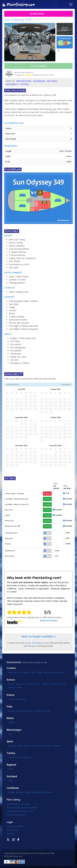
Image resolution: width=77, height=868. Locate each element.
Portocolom (36, 746)
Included (47, 499)
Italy (9, 707)
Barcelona (13, 746)
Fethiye (11, 757)
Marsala (11, 711)
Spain (10, 741)
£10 (57, 556)
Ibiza (21, 746)
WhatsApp (37, 643)
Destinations (14, 662)
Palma (27, 746)
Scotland (12, 776)
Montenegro (14, 730)
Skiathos (12, 688)
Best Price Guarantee (16, 815)
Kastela (27, 672)
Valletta (11, 722)
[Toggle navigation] (71, 4)
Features (52, 81)
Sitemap (10, 834)
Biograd (47, 672)
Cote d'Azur (21, 699)
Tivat (10, 734)
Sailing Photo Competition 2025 (20, 811)
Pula (20, 672)
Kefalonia (46, 684)
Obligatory (47, 494)
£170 (67, 493)
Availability (12, 84)
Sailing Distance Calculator (18, 804)
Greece (11, 680)
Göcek (19, 757)
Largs (10, 781)
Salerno (30, 711)
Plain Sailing (13, 800)
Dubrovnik (13, 672)
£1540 (68, 544)
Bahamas (20, 792)
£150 (67, 538)
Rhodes (30, 684)
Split (33, 672)
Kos (24, 684)
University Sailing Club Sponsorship (22, 808)
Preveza (62, 684)
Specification (24, 81)
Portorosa (21, 711)
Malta (10, 718)
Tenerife (57, 746)
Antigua (11, 792)
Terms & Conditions (15, 826)
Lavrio (18, 684)
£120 (57, 551)
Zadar (61, 672)
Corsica (11, 699)
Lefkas (54, 684)
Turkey (11, 753)
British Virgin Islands (34, 792)
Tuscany (47, 711)
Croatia (11, 668)
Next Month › (66, 384)
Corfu (38, 684)
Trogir (39, 672)
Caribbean (13, 788)
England (11, 765)
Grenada (48, 792)
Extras (25, 84)
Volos (19, 688)
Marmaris (27, 757)
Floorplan (39, 81)
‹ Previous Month (12, 384)
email (28, 643)
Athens (11, 684)
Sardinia (38, 711)
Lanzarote (47, 746)
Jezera (54, 672)
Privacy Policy (13, 830)
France (11, 695)
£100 (67, 533)
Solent (11, 769)
